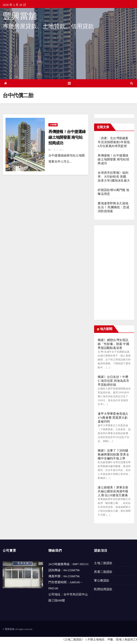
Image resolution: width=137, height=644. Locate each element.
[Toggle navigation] (69, 83)
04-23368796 (72, 570)
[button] (132, 83)
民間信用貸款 (103, 589)
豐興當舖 (20, 16)
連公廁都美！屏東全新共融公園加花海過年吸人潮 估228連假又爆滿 (113, 491)
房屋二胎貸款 (103, 572)
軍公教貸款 (102, 581)
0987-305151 (81, 564)
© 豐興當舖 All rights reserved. (18, 629)
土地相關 (53, 125)
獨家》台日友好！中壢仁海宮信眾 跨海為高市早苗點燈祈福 (113, 381)
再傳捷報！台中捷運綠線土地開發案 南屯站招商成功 (67, 137)
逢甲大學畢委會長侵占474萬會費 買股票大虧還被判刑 (113, 418)
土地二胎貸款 (103, 563)
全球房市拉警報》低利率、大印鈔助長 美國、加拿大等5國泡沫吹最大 (114, 177)
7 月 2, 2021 (58, 150)
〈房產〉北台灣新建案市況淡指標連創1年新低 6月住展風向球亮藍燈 (114, 142)
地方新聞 (106, 329)
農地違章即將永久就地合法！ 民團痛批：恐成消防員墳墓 (113, 207)
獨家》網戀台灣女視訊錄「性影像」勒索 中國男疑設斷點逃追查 (113, 344)
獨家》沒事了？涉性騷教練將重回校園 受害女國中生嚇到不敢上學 (113, 455)
